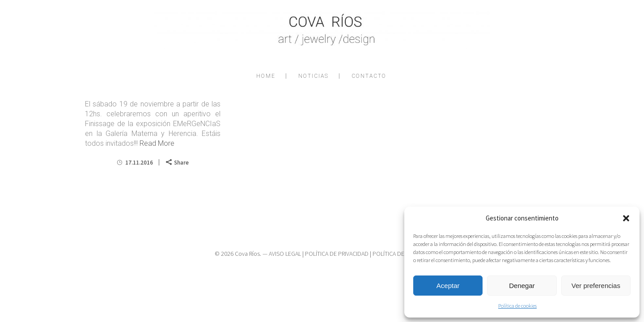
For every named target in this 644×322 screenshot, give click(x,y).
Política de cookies (517, 306)
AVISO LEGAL (285, 254)
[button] (626, 218)
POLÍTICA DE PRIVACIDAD (337, 254)
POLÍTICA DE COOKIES (401, 254)
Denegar (522, 286)
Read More (157, 143)
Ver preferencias (596, 286)
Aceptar (448, 286)
